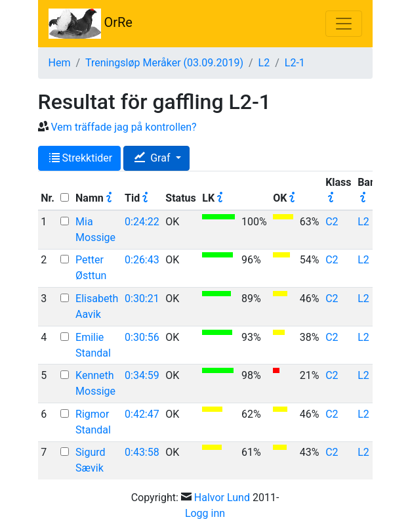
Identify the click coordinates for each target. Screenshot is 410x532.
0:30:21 (142, 299)
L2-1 (295, 63)
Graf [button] (154, 158)
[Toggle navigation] (344, 24)
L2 (264, 63)
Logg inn (205, 513)
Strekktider (81, 158)
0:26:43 (142, 260)
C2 (332, 222)
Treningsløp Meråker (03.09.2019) (164, 63)
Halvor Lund (222, 498)
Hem (60, 63)
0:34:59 (142, 375)
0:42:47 (142, 414)
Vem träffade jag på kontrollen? (123, 127)
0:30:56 (142, 337)
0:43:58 (142, 452)
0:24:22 (142, 222)
